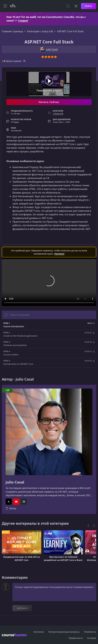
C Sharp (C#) (58, 114)
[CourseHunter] (13, 6)
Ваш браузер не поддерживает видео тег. (49, 282)
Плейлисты (90, 632)
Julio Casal (15, 482)
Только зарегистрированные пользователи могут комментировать (54, 592)
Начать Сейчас (49, 102)
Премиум (59, 254)
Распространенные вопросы (64, 632)
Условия (92, 638)
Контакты (39, 632)
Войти (89, 6)
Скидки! (23, 21)
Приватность (76, 638)
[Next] (94, 526)
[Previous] (88, 526)
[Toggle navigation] (5, 6)
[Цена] (76, 6)
